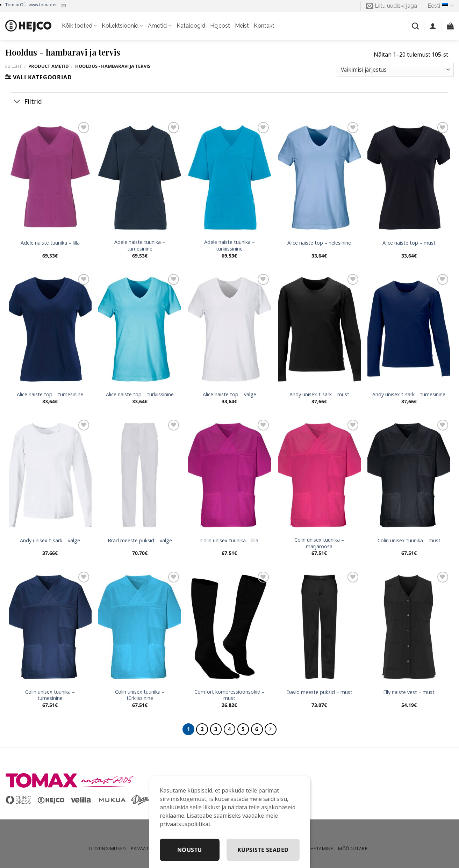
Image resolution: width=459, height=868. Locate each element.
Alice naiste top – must (409, 243)
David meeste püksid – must (319, 692)
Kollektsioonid (122, 26)
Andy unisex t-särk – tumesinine (409, 395)
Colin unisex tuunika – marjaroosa (319, 543)
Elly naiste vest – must (409, 692)
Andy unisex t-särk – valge (50, 541)
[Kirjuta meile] (64, 6)
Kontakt (264, 26)
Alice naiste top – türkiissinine (140, 395)
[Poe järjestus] (395, 70)
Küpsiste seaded (263, 850)
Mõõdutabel (354, 849)
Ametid (160, 26)
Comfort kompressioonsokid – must (229, 695)
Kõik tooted (79, 26)
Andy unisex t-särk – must (319, 395)
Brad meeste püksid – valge (140, 541)
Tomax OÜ (31, 5)
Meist (242, 26)
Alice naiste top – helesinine (319, 243)
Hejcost (220, 26)
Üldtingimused (108, 849)
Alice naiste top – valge (229, 395)
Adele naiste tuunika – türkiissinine (229, 245)
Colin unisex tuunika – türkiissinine (140, 695)
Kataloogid (191, 26)
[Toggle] (17, 102)
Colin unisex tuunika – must (409, 541)
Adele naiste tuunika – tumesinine (140, 245)
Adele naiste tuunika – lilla (50, 243)
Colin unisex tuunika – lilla (229, 541)
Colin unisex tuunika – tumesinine (50, 695)
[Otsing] (415, 26)
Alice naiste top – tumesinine (50, 395)
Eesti (441, 6)
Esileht (13, 66)
